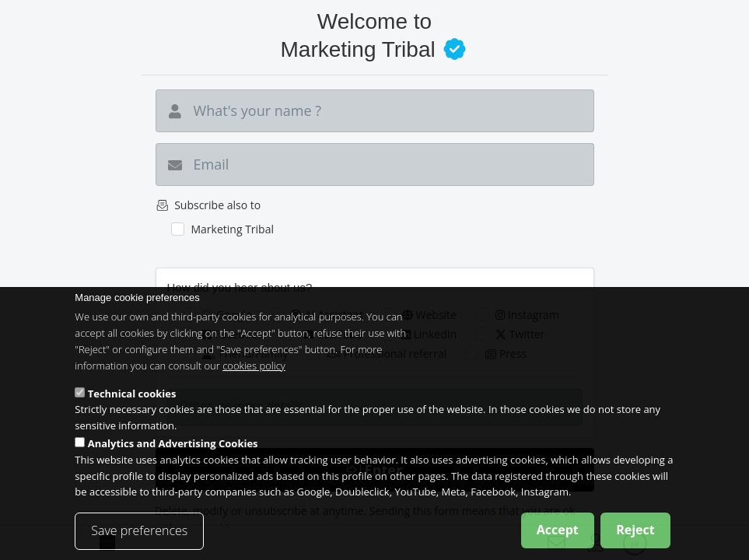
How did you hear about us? (240, 287)
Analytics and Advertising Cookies (173, 458)
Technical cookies (132, 408)
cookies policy (254, 380)
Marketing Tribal (232, 229)
